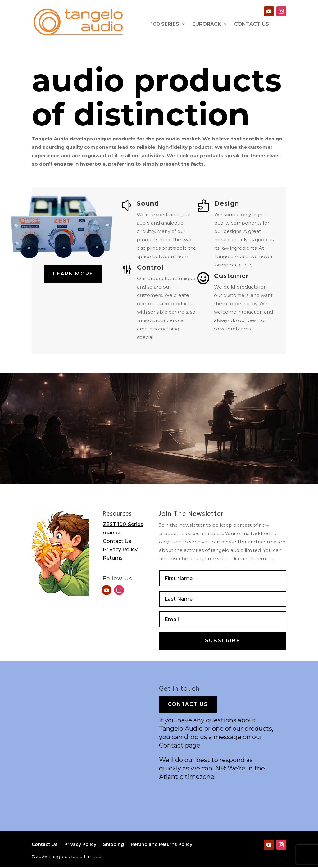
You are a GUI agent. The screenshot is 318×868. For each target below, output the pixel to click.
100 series (165, 24)
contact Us (252, 24)
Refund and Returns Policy (161, 846)
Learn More (74, 274)
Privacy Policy (120, 550)
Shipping (114, 846)
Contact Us (117, 541)
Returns (113, 558)
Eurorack (207, 24)
